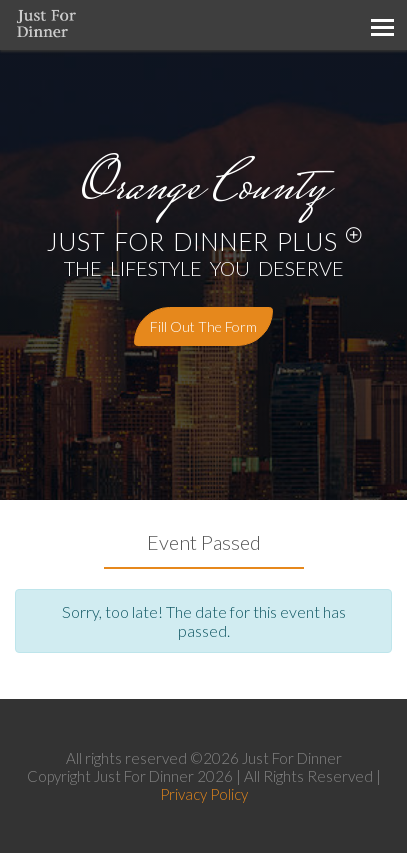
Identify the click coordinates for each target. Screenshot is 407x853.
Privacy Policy (204, 794)
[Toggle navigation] (382, 25)
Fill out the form (203, 326)
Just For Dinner (292, 758)
